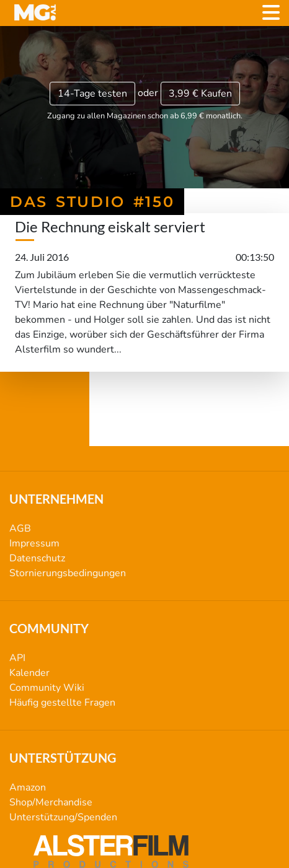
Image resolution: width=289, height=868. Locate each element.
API (17, 658)
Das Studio (145, 424)
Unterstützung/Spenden (63, 817)
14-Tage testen (92, 94)
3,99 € (200, 94)
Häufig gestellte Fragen (62, 703)
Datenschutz (37, 558)
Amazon (28, 787)
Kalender (29, 673)
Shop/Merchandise (51, 802)
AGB (20, 528)
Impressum (34, 543)
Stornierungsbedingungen (68, 573)
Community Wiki (47, 688)
